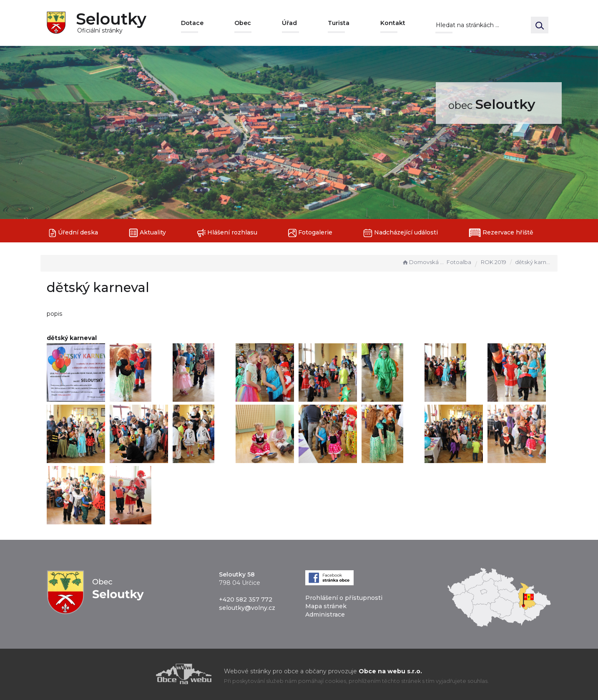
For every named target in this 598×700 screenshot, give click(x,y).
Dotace (192, 23)
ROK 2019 (494, 262)
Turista (339, 23)
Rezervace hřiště (501, 233)
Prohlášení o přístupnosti (344, 598)
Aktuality (147, 233)
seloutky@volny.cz (247, 608)
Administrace (325, 614)
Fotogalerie (310, 233)
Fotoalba (459, 262)
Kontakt (393, 23)
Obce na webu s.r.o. (390, 671)
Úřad (289, 23)
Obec (243, 23)
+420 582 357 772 (246, 599)
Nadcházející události (401, 233)
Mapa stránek (326, 606)
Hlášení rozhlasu (227, 233)
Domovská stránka (423, 262)
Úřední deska (73, 233)
